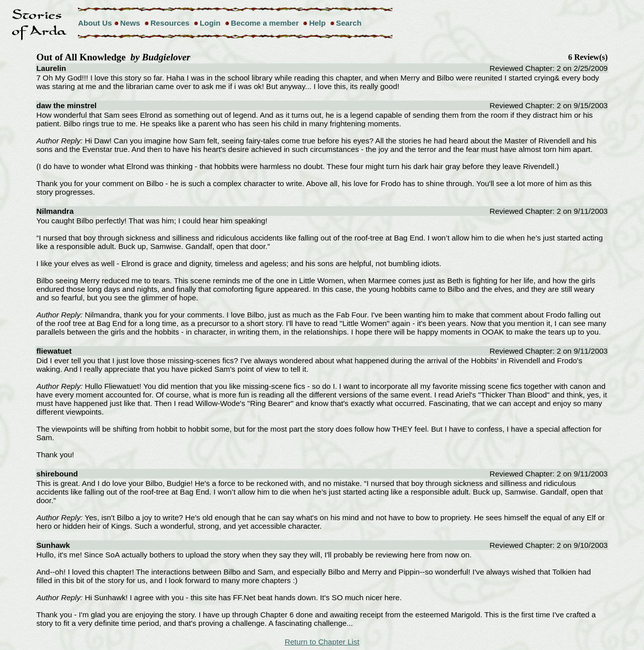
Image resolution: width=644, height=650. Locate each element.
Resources (170, 23)
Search (349, 23)
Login (210, 23)
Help (317, 23)
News (130, 23)
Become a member (265, 23)
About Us (95, 23)
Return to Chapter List (322, 642)
